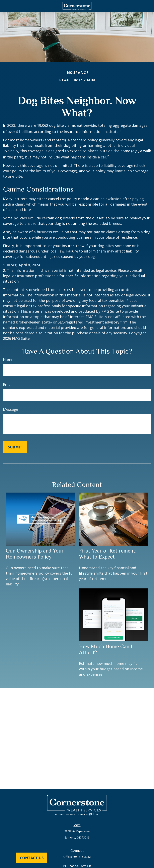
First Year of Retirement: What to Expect (108, 554)
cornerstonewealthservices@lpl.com (77, 814)
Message (11, 409)
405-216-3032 (82, 857)
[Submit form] (15, 447)
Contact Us (32, 858)
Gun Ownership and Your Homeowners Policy (35, 554)
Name (8, 360)
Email (8, 384)
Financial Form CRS (80, 866)
